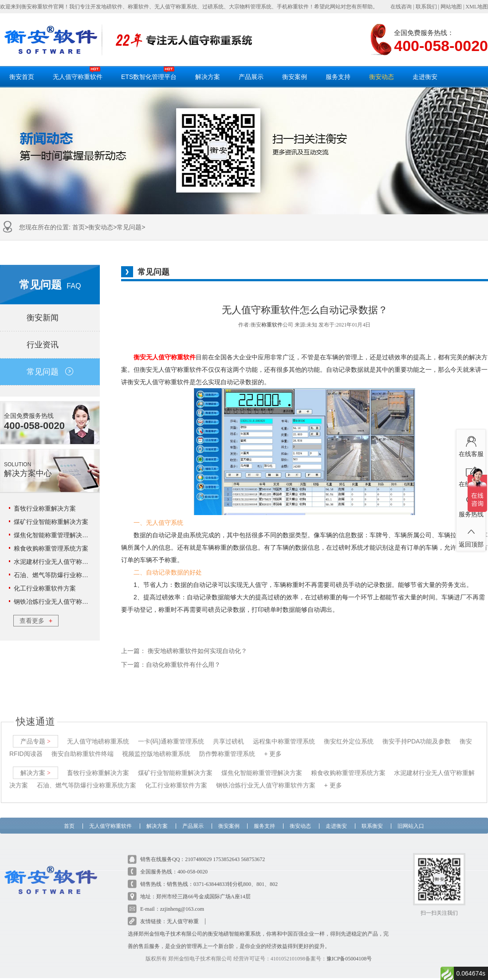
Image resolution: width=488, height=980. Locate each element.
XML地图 (477, 7)
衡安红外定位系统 (349, 734)
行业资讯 (50, 345)
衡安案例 (295, 77)
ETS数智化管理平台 (149, 73)
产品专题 (35, 734)
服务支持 (338, 77)
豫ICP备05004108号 (349, 951)
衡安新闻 (50, 318)
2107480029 (198, 852)
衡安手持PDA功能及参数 (417, 734)
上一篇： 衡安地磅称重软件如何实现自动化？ (184, 651)
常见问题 (129, 227)
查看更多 (36, 621)
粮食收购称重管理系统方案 (51, 548)
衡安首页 (22, 77)
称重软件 (272, 325)
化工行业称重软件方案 (45, 588)
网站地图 (451, 7)
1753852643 (226, 852)
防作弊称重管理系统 (227, 746)
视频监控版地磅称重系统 (156, 746)
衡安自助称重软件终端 (83, 746)
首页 (79, 227)
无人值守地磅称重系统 (98, 734)
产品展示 (251, 77)
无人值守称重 (183, 914)
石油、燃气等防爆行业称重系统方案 (63, 575)
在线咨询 (401, 7)
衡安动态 (382, 77)
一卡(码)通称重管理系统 (171, 734)
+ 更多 (273, 746)
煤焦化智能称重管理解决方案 (54, 535)
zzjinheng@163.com (182, 901)
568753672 (253, 852)
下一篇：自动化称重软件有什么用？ (171, 665)
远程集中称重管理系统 (284, 734)
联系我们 (426, 7)
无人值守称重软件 (78, 73)
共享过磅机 (228, 734)
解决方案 (208, 77)
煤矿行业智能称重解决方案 (51, 522)
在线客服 (471, 445)
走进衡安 (425, 77)
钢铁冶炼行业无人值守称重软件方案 (63, 602)
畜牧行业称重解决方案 (45, 508)
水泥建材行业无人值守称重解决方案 (63, 562)
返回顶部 (471, 535)
